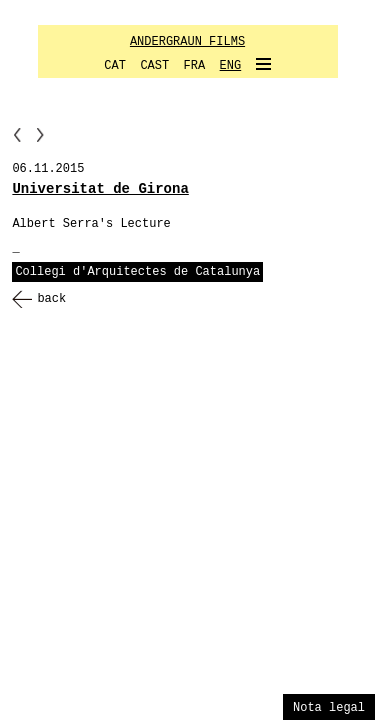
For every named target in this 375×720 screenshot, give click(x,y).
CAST (154, 66)
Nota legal (329, 708)
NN (40, 134)
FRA (195, 66)
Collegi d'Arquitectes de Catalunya (137, 272)
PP (17, 134)
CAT (115, 66)
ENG (231, 66)
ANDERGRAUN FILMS (187, 42)
